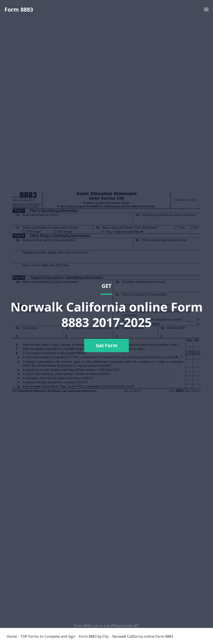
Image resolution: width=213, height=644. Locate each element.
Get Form (107, 345)
